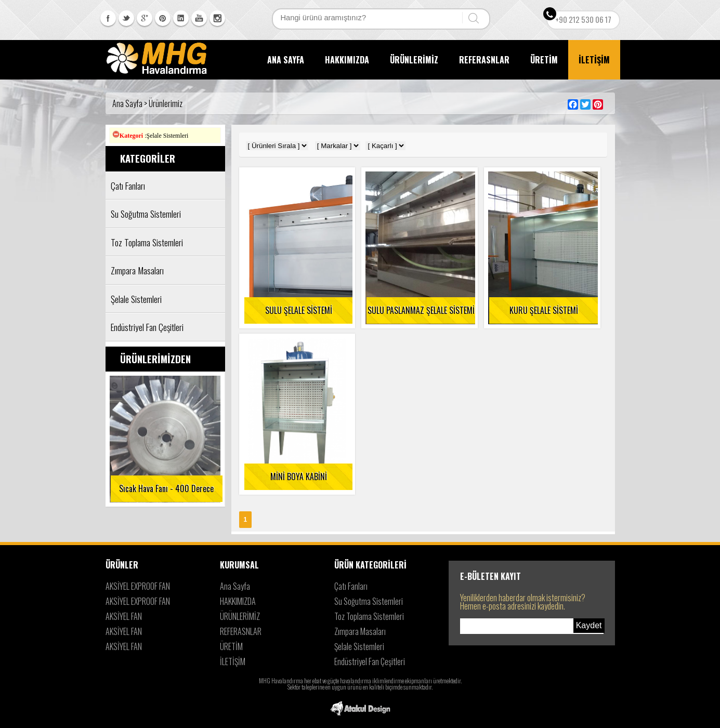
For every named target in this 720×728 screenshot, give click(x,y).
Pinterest (163, 18)
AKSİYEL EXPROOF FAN (138, 586)
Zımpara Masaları (360, 631)
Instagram (217, 18)
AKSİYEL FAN (124, 616)
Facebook (108, 18)
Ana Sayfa (235, 586)
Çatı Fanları (351, 586)
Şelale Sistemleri (359, 646)
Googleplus (145, 18)
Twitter (126, 18)
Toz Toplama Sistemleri (369, 616)
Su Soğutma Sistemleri (369, 601)
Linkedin (181, 18)
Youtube (199, 18)
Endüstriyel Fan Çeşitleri (370, 661)
